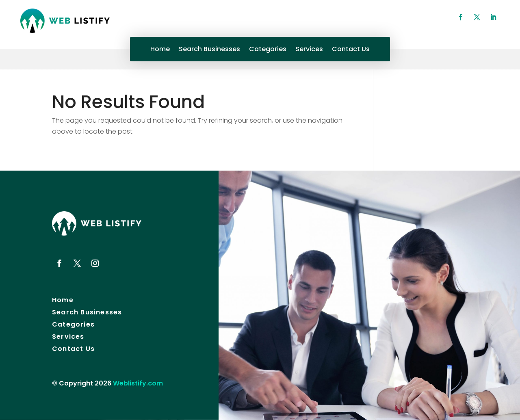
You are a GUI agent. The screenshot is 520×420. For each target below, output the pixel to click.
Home (160, 50)
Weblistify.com (138, 383)
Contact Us (351, 50)
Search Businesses (209, 50)
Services (309, 50)
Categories (268, 50)
